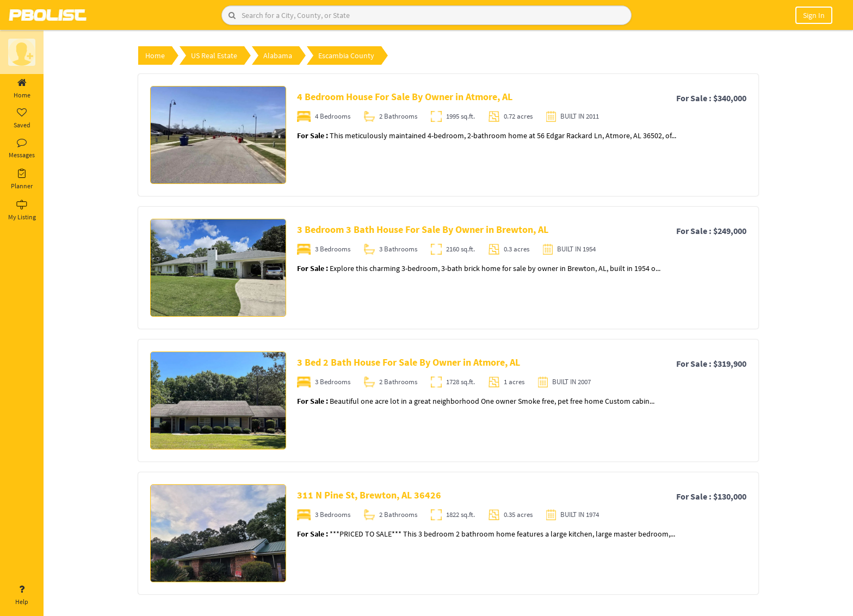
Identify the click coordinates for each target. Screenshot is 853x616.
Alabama (278, 56)
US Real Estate (214, 56)
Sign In (814, 15)
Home (22, 89)
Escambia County (346, 56)
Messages (22, 149)
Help (22, 595)
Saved (22, 119)
